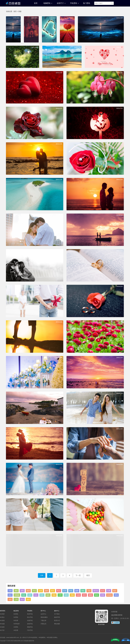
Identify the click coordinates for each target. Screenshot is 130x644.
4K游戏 (2, 620)
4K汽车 (2, 630)
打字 (65, 591)
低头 (24, 595)
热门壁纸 (87, 3)
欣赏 (66, 595)
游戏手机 (30, 624)
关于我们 (57, 614)
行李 (60, 595)
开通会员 (43, 624)
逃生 (53, 591)
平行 (34, 591)
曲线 (48, 595)
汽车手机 (30, 630)
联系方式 (57, 620)
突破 (72, 595)
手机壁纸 (74, 3)
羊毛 (71, 591)
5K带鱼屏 (17, 624)
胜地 (116, 595)
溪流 (97, 595)
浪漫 (20, 11)
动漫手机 (30, 620)
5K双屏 (16, 620)
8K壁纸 (16, 614)
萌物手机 (30, 627)
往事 (109, 591)
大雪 (10, 591)
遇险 (16, 591)
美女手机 (30, 617)
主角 (40, 591)
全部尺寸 (60, 3)
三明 (16, 599)
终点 (59, 591)
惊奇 (42, 595)
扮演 (22, 599)
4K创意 (2, 627)
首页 (36, 3)
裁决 (115, 591)
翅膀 (28, 599)
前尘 (10, 595)
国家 (46, 591)
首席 (10, 599)
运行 (30, 595)
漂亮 (22, 591)
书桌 (89, 591)
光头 (36, 595)
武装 (103, 595)
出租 (78, 595)
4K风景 (2, 614)
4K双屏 (16, 630)
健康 (77, 591)
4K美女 (2, 617)
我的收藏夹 (44, 617)
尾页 (88, 575)
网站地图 (57, 624)
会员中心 (43, 614)
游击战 (109, 595)
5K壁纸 (16, 617)
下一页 (78, 575)
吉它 (84, 595)
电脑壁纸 (47, 3)
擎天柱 (96, 591)
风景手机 (30, 614)
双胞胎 (17, 595)
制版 (54, 595)
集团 (28, 591)
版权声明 (57, 617)
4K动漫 (2, 624)
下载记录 (43, 620)
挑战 (83, 591)
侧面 (90, 595)
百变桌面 (13, 3)
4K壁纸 (16, 627)
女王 (103, 591)
